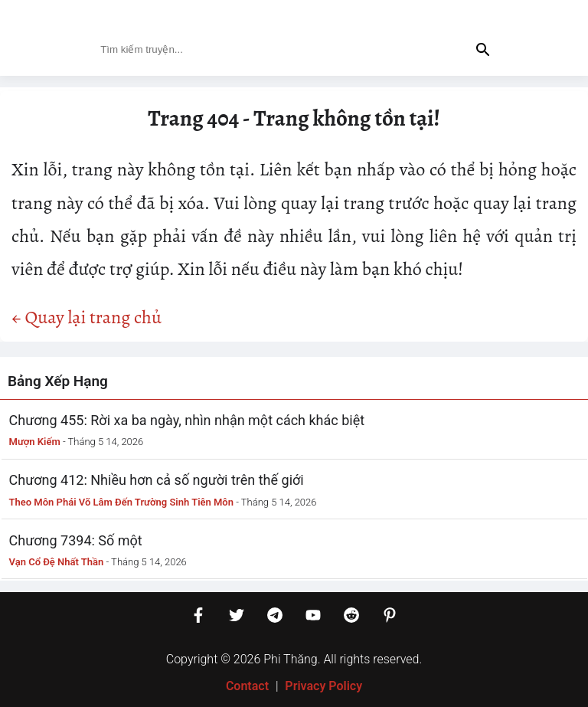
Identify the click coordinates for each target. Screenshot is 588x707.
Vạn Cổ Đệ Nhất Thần (57, 562)
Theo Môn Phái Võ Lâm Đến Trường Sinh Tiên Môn (122, 502)
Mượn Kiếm (35, 442)
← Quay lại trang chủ (87, 317)
